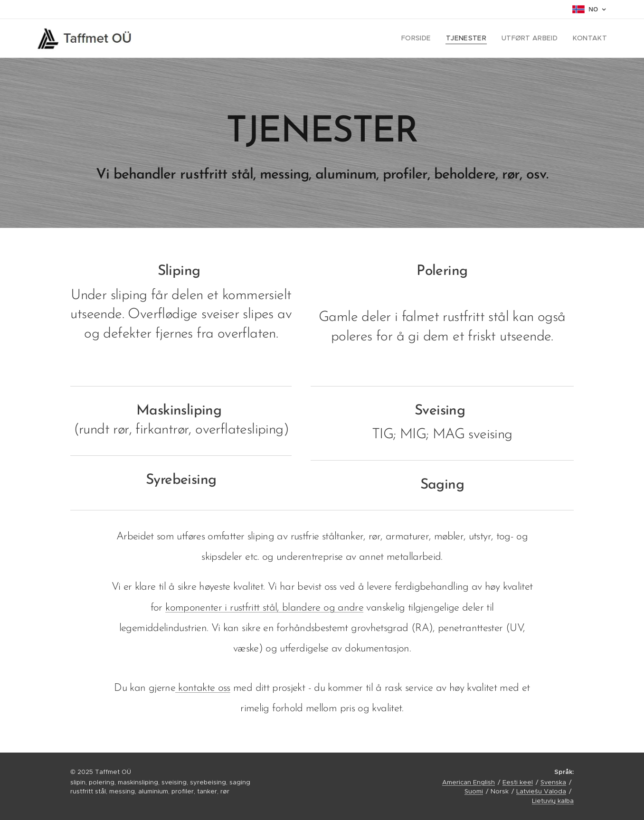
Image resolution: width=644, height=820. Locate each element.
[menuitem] (428, 38)
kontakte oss (203, 688)
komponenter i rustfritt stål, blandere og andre (264, 608)
